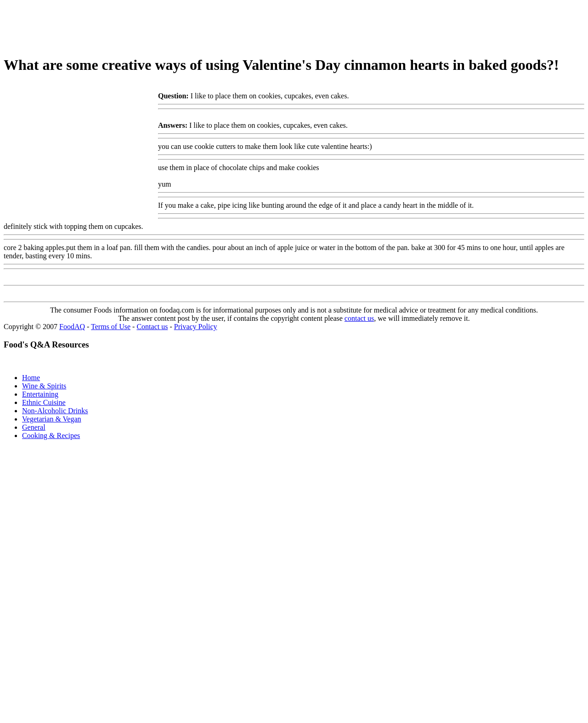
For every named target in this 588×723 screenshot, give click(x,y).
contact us (359, 318)
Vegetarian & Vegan (52, 419)
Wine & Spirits (44, 386)
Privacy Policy (196, 327)
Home (31, 378)
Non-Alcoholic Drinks (55, 411)
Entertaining (40, 394)
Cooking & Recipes (51, 436)
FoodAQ (72, 327)
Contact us (152, 327)
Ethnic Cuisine (44, 402)
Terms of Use (111, 327)
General (34, 427)
